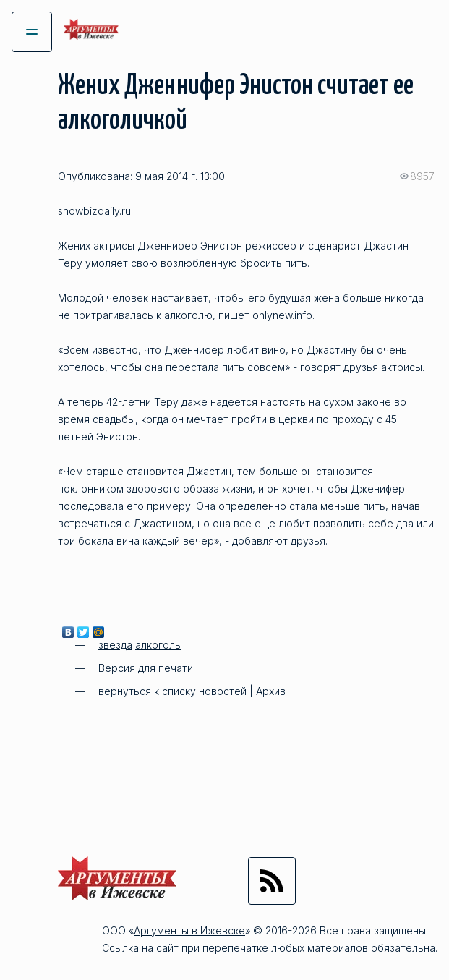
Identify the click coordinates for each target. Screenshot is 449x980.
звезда (115, 645)
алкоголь (158, 645)
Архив (271, 691)
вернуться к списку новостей (172, 691)
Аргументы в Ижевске (189, 930)
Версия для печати (146, 668)
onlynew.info (282, 315)
